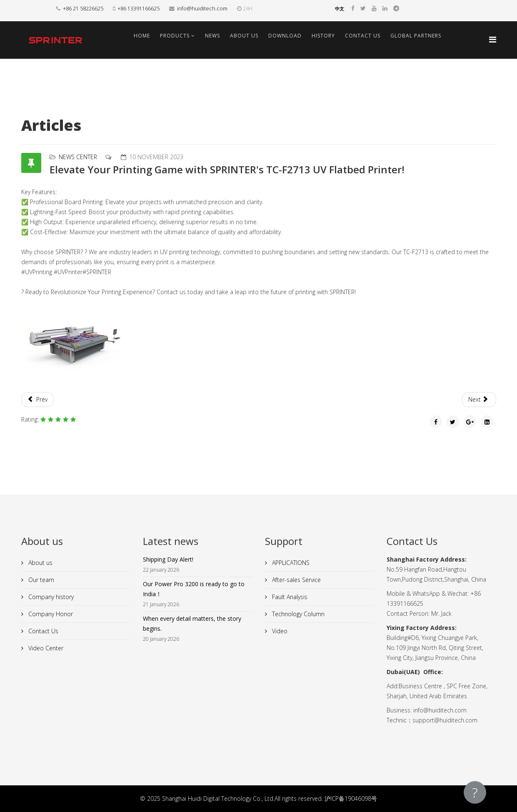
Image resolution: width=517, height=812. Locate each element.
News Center (78, 157)
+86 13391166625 (139, 9)
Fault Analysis (289, 597)
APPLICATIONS (290, 563)
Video (279, 631)
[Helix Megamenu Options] (493, 39)
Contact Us (363, 36)
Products (175, 36)
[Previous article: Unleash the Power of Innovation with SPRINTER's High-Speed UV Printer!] (38, 400)
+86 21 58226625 (83, 9)
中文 (340, 9)
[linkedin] (385, 8)
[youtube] (374, 8)
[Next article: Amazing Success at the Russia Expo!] (479, 400)
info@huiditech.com (202, 9)
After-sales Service (296, 580)
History (323, 36)
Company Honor (50, 614)
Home (142, 36)
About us (244, 36)
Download (285, 36)
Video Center (45, 648)
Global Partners (416, 36)
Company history (50, 597)
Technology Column (297, 614)
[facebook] (353, 8)
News (212, 36)
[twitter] (363, 8)
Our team (40, 580)
